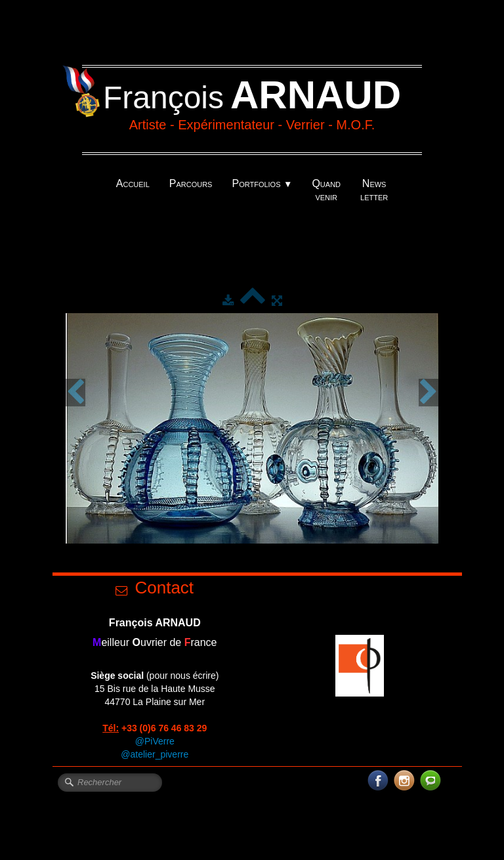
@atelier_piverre (155, 754)
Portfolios (262, 183)
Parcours (191, 183)
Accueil (133, 183)
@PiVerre (155, 741)
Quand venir (326, 190)
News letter (374, 190)
